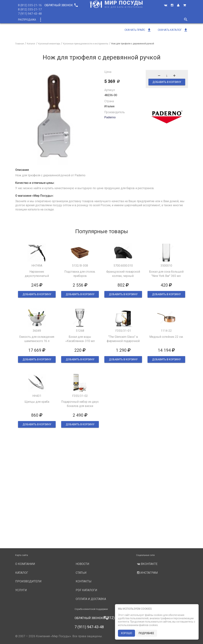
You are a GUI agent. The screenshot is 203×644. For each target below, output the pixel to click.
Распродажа (27, 20)
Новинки (64, 20)
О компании (85, 20)
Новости (149, 20)
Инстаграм (147, 573)
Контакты (84, 581)
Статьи (81, 573)
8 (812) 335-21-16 (30, 5)
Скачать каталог (173, 30)
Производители (110, 20)
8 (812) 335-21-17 (30, 9)
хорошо (126, 633)
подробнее (146, 633)
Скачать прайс (138, 30)
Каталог (47, 20)
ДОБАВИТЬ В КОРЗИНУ (167, 82)
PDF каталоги (86, 590)
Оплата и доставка (91, 599)
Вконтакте (147, 564)
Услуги (132, 20)
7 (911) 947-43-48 (30, 14)
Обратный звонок (61, 5)
